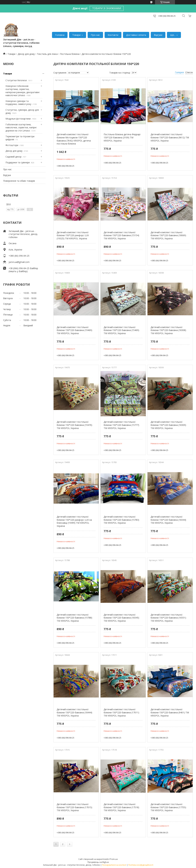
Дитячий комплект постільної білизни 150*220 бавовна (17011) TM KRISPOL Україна (121, 712)
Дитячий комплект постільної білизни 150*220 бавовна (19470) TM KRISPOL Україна (74, 425)
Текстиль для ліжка (47, 54)
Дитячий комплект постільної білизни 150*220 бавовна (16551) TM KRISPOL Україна (168, 618)
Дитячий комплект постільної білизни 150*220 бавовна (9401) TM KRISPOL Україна (170, 712)
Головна (60, 35)
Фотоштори (12, 145)
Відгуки (158, 35)
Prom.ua (114, 859)
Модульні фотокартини (18, 119)
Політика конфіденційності (141, 865)
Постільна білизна (70, 54)
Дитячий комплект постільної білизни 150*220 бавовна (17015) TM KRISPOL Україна (74, 807)
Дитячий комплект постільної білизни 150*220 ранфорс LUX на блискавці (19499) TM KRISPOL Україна (74, 521)
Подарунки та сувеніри (18, 162)
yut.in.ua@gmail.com (19, 262)
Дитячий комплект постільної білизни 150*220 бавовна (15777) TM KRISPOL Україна (121, 425)
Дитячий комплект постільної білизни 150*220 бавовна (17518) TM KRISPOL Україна (121, 807)
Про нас (95, 35)
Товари (76, 35)
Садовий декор (14, 157)
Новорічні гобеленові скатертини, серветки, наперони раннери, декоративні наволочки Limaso (22, 91)
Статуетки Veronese (16, 80)
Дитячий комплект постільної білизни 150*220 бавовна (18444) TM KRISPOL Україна (74, 712)
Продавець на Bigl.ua (98, 862)
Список (189, 72)
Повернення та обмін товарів (19, 181)
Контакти (113, 35)
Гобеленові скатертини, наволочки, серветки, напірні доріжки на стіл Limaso (21, 127)
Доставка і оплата (136, 35)
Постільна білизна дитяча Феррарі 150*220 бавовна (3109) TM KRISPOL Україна (122, 137)
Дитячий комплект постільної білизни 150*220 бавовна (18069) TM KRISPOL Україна (168, 235)
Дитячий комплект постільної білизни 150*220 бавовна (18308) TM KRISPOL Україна (168, 330)
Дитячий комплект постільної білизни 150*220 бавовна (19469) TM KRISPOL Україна (74, 330)
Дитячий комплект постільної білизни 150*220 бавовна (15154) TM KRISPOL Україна (121, 235)
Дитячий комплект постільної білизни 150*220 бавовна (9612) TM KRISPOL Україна (170, 137)
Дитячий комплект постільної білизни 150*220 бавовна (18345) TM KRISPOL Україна (121, 618)
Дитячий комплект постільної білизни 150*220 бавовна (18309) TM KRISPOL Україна (168, 425)
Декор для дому (26, 54)
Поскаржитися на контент (114, 865)
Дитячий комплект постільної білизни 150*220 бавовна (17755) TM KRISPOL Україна (168, 807)
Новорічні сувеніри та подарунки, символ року (18, 103)
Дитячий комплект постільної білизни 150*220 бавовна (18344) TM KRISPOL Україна (168, 520)
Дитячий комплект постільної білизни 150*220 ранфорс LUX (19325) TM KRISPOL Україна (73, 235)
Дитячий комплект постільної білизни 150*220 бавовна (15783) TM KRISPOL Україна (121, 520)
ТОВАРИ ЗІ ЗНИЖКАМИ (107, 8)
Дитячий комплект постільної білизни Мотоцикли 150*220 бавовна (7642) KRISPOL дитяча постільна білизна (74, 139)
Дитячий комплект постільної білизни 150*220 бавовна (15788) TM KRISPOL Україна (74, 618)
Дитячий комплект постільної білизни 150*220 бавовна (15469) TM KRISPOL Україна (121, 330)
